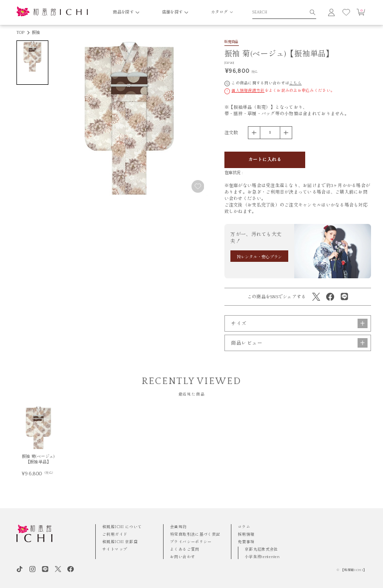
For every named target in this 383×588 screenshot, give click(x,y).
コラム (244, 527)
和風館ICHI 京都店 (120, 542)
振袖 (36, 33)
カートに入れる (265, 160)
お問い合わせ (183, 557)
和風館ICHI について (122, 527)
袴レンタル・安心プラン (260, 257)
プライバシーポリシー (191, 542)
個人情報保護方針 (248, 91)
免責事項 (246, 542)
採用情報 (246, 534)
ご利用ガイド (115, 534)
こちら (295, 83)
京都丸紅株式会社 (262, 549)
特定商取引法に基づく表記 (195, 534)
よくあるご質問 (185, 549)
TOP (21, 33)
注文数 (231, 133)
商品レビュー (299, 343)
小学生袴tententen (262, 557)
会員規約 (179, 527)
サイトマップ (115, 549)
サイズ (299, 323)
